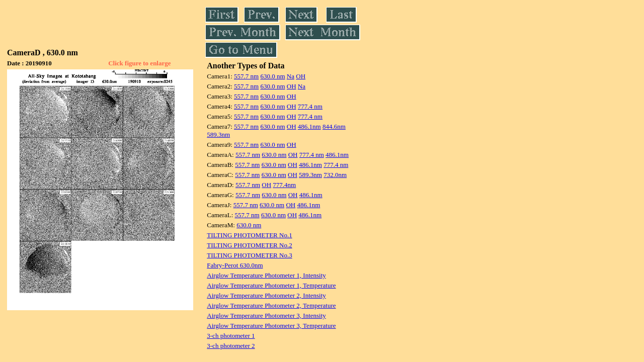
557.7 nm (246, 76)
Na (291, 76)
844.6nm (334, 126)
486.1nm (309, 126)
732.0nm (335, 175)
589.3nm (218, 134)
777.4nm (284, 185)
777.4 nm (310, 106)
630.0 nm (272, 76)
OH (301, 76)
